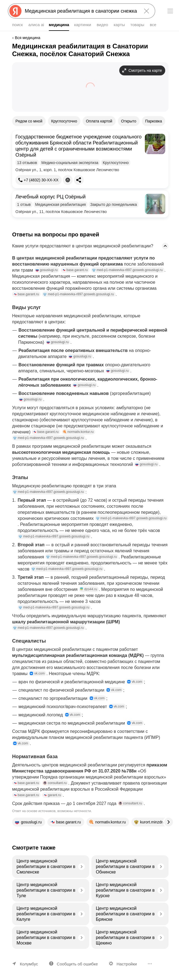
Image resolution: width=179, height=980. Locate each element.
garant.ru (52, 795)
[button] (90, 159)
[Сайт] (68, 180)
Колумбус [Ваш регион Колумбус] (29, 964)
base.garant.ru (75, 270)
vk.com (37, 673)
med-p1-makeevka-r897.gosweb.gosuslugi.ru (128, 270)
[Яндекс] (15, 11)
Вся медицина (28, 38)
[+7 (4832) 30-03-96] (39, 180)
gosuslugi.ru (47, 270)
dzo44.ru (89, 589)
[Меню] (170, 11)
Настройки (127, 964)
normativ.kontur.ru (78, 432)
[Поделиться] (79, 180)
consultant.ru (55, 783)
